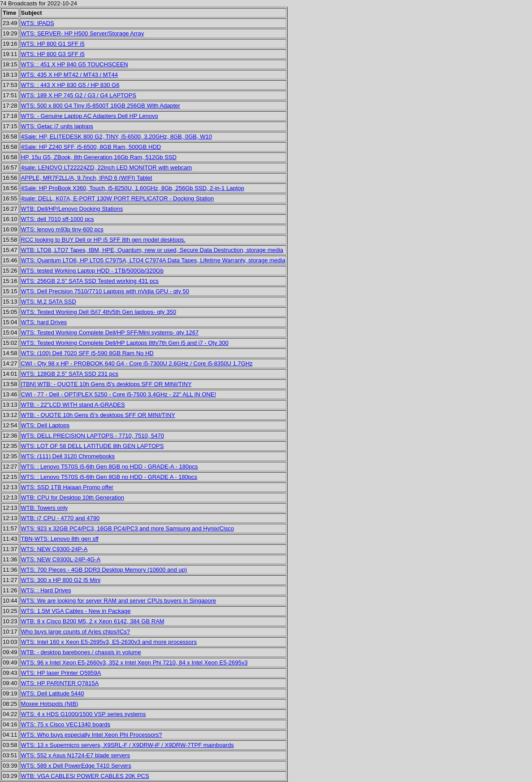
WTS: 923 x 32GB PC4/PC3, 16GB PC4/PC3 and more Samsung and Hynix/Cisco (128, 528)
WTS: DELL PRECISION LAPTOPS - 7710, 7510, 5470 (93, 436)
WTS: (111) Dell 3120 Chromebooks (68, 456)
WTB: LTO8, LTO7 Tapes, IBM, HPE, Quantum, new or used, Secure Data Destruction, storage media (152, 250)
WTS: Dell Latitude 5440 (53, 693)
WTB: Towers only (45, 508)
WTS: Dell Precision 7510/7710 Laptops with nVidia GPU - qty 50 (105, 291)
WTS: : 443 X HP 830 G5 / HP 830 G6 (70, 85)
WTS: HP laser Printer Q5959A (61, 673)
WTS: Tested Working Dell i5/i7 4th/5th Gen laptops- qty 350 (99, 312)
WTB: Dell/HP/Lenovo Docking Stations (72, 209)
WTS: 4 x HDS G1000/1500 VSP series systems (84, 714)
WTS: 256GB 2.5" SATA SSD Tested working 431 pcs (90, 281)
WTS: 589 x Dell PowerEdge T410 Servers (76, 766)
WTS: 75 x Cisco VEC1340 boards (66, 724)
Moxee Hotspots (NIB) (50, 704)
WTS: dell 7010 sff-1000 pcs (58, 219)
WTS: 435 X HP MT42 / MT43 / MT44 (70, 75)
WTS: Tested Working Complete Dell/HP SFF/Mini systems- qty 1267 (110, 332)
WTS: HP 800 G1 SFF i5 (53, 44)
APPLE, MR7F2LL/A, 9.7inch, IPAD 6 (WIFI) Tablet (87, 178)
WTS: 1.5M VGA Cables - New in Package (76, 611)
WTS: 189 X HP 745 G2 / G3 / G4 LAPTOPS (79, 95)
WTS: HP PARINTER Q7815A (60, 683)
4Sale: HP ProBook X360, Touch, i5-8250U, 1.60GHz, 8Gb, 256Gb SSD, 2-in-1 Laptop (133, 188)
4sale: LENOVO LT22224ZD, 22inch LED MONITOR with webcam (107, 167)
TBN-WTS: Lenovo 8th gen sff (60, 539)
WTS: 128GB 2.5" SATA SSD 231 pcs (70, 374)
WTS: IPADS (38, 23)
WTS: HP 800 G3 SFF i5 (53, 54)
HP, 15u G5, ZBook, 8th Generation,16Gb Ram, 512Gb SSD (99, 157)
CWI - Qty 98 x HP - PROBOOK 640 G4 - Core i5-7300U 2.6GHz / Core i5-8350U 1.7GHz (137, 363)
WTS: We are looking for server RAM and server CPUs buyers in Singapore (119, 601)
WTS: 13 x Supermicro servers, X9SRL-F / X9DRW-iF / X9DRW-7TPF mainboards (128, 745)
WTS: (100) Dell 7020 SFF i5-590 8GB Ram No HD (87, 353)
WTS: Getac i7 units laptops (57, 126)
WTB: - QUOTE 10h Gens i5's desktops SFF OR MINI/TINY (98, 415)
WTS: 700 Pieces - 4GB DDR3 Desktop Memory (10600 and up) (104, 570)
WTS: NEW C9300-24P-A (54, 549)
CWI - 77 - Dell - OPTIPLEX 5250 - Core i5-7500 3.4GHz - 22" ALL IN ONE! (119, 394)
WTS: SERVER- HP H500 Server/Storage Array (83, 33)
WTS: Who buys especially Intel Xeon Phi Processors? (92, 735)
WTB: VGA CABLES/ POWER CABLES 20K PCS (85, 776)
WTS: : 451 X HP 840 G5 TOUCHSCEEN (75, 64)
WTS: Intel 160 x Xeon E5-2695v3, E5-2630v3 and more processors (109, 642)
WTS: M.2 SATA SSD (49, 302)
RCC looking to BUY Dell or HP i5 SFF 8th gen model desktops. (103, 240)
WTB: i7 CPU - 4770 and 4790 (61, 518)
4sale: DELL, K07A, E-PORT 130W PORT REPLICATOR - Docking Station (118, 198)
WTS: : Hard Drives (46, 590)
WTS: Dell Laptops (45, 425)
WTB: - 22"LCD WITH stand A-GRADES (73, 405)
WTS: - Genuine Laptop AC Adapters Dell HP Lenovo (90, 116)
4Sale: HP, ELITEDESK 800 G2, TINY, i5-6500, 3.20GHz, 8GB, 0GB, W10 (117, 137)
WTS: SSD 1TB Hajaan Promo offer (67, 487)
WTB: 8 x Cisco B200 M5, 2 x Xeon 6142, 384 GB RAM (93, 621)
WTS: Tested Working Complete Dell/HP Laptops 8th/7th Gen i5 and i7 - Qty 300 (125, 343)
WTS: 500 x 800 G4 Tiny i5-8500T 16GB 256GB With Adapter (101, 106)
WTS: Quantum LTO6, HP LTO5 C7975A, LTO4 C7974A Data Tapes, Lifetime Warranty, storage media (153, 260)
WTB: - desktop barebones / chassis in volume (81, 652)
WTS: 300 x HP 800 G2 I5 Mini (61, 580)
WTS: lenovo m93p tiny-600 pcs (62, 229)
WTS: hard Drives (44, 322)
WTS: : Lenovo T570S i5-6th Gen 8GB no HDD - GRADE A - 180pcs (109, 477)
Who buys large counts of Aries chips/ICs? (76, 632)
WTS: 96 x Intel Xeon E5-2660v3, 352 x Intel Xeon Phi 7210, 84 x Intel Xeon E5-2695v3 (134, 663)
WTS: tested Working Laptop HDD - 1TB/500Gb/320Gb (92, 271)
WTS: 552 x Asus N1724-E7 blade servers (76, 755)
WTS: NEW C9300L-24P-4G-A (61, 559)
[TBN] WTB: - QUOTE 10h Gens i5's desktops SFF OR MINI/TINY (106, 384)
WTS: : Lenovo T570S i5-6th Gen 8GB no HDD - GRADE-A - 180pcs (110, 467)
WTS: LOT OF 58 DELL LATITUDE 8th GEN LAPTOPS (93, 446)
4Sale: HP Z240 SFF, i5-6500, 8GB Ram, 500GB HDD (91, 147)
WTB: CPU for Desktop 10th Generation (73, 497)
